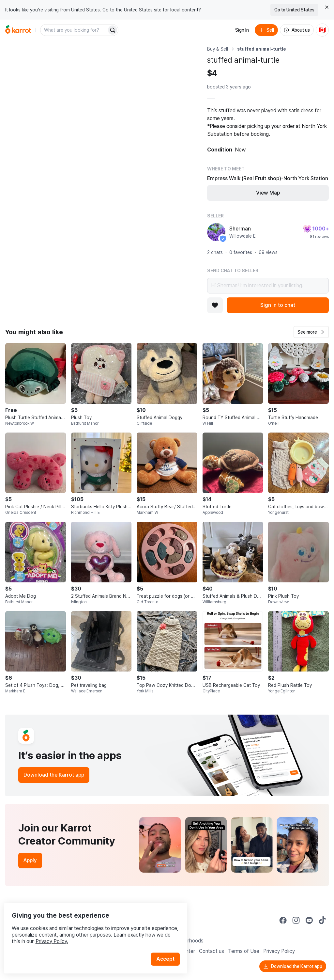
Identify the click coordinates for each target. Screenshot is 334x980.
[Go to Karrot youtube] (309, 920)
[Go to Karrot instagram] (296, 920)
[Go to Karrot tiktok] (322, 920)
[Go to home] (18, 30)
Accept (168, 947)
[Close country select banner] (327, 7)
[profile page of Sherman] (216, 232)
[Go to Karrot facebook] (283, 920)
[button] (311, 332)
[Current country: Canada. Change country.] (322, 30)
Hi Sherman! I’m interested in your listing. (268, 286)
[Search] (113, 30)
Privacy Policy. (87, 930)
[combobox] (74, 30)
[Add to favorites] (215, 305)
